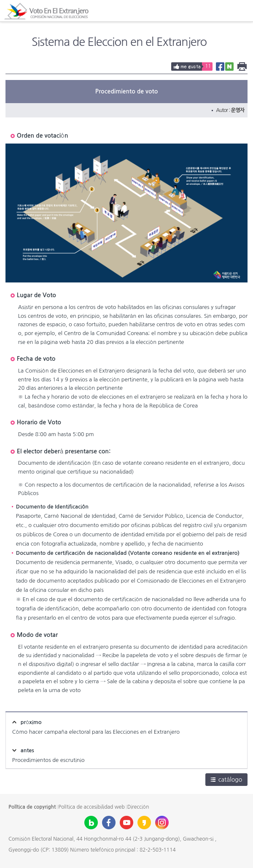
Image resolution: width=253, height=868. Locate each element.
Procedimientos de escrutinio (48, 760)
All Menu (242, 11)
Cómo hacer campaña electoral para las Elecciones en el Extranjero (96, 732)
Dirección (138, 807)
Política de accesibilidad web (91, 807)
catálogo (227, 780)
